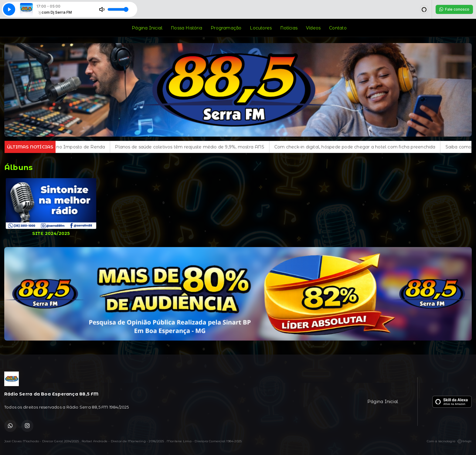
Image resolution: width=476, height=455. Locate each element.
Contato (338, 28)
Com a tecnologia (449, 441)
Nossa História (187, 28)
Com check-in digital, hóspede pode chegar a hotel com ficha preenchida (363, 147)
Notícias (289, 28)
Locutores (261, 28)
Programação (226, 28)
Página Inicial (147, 28)
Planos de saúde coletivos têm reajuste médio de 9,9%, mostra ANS (197, 147)
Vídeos (313, 28)
